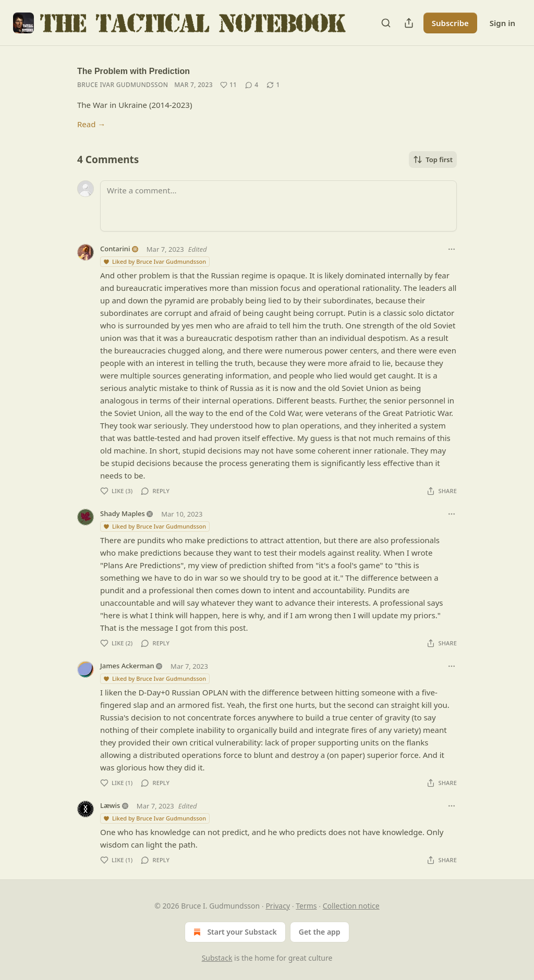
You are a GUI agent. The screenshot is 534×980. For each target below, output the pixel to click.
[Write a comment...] (278, 206)
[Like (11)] (228, 85)
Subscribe (450, 23)
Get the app (320, 932)
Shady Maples (123, 513)
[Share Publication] (409, 23)
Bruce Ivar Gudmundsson (123, 85)
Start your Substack (234, 932)
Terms (306, 906)
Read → (91, 124)
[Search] (386, 23)
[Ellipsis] (452, 249)
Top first (433, 160)
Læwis (110, 805)
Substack (217, 958)
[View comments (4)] (252, 85)
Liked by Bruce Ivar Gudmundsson (154, 261)
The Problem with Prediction (133, 71)
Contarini (115, 249)
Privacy (278, 906)
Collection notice (351, 906)
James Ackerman (127, 666)
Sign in (502, 23)
